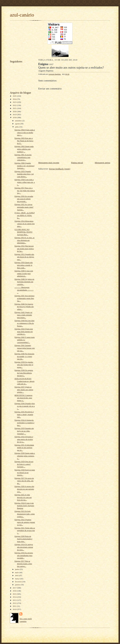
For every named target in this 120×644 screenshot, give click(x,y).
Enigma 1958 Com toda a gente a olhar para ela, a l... (25, 182)
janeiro (18, 585)
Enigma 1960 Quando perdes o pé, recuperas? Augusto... (24, 166)
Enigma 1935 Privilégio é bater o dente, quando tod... (24, 414)
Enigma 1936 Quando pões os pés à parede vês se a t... (25, 406)
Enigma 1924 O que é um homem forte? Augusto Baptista (24, 506)
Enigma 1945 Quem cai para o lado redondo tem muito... (23, 315)
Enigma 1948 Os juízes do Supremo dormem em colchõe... (24, 282)
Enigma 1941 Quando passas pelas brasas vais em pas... (25, 348)
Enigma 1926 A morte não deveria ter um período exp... (24, 489)
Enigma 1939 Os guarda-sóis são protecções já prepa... (24, 365)
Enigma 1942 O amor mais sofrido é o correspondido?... (25, 340)
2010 (15, 609)
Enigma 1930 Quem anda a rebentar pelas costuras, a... (25, 456)
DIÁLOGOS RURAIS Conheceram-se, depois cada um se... (24, 381)
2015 (15, 594)
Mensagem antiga (102, 163)
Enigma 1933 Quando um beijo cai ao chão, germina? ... (24, 431)
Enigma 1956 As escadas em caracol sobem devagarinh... (24, 199)
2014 (15, 597)
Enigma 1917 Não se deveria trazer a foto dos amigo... (23, 564)
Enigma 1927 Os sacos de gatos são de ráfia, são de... (24, 481)
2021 (15, 108)
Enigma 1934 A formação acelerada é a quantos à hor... (24, 423)
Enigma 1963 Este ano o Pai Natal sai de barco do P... (24, 141)
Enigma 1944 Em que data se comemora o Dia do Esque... (24, 323)
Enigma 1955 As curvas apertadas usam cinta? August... (24, 207)
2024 (15, 99)
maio (17, 572)
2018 (15, 117)
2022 (15, 105)
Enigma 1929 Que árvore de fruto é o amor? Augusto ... (24, 464)
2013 (15, 600)
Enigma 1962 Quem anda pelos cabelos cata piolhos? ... (24, 149)
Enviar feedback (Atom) (60, 169)
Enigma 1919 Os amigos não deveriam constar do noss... (24, 547)
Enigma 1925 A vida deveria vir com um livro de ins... (23, 497)
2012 (15, 603)
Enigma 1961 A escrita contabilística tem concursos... (23, 157)
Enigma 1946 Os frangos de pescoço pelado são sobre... (24, 307)
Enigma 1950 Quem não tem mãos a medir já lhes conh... (24, 265)
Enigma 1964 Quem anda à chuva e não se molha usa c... (25, 132)
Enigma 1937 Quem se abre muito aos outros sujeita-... (24, 389)
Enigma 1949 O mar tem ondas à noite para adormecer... (24, 273)
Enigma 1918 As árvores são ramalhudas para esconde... (24, 555)
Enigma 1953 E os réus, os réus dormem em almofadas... (24, 240)
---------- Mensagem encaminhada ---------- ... (24, 290)
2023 (15, 102)
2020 (15, 111)
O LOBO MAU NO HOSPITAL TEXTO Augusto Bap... (23, 232)
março (18, 579)
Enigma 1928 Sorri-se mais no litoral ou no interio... (25, 472)
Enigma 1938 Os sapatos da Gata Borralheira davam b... (24, 373)
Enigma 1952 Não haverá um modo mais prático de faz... (24, 249)
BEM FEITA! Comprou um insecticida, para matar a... (23, 398)
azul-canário (22, 15)
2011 (15, 606)
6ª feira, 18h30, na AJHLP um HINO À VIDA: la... (25, 215)
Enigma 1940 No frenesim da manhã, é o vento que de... (24, 356)
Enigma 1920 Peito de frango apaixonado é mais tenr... (23, 539)
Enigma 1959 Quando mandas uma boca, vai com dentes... (24, 174)
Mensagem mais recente (49, 163)
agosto (18, 124)
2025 (15, 96)
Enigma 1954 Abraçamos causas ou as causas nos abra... (25, 224)
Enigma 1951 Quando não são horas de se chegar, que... (24, 257)
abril (17, 575)
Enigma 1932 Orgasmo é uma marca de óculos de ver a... (24, 439)
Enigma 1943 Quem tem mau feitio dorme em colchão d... (24, 331)
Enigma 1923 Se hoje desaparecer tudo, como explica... (25, 514)
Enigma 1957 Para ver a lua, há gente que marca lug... (25, 190)
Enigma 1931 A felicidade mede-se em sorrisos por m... (24, 448)
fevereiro (19, 582)
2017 (15, 588)
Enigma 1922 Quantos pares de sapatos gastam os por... (25, 522)
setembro (19, 121)
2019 (15, 114)
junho (17, 569)
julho (17, 127)
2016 (15, 591)
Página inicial (77, 163)
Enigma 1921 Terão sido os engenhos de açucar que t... (25, 530)
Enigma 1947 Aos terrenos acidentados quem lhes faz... (24, 298)
